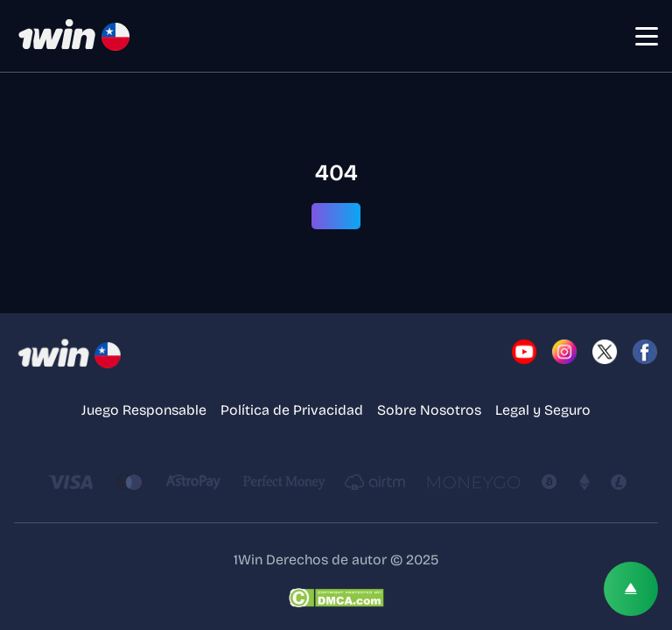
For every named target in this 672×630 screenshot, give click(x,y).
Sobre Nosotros (429, 410)
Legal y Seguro (543, 410)
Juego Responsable (144, 410)
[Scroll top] (631, 589)
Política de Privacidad (292, 410)
